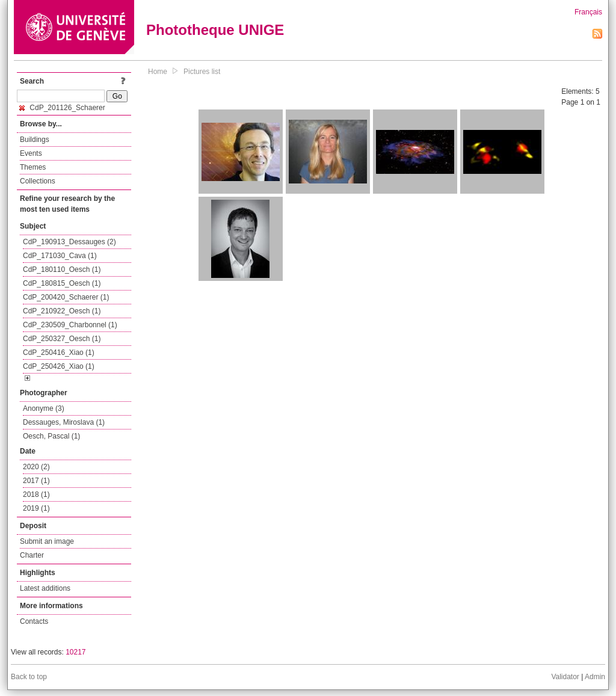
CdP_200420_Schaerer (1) (66, 297)
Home (158, 72)
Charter (32, 555)
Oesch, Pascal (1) (51, 436)
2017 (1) (36, 481)
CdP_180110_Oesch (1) (62, 269)
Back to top (29, 677)
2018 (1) (36, 494)
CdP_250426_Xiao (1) (59, 366)
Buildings (35, 140)
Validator (565, 677)
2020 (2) (36, 467)
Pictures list (202, 72)
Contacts (34, 621)
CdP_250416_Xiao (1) (59, 353)
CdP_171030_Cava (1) (60, 256)
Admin (595, 677)
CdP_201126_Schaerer (62, 108)
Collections (38, 181)
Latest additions (45, 588)
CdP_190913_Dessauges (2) (69, 242)
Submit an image (47, 541)
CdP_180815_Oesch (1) (62, 283)
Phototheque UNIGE (215, 30)
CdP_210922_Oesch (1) (62, 311)
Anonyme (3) (44, 408)
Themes (33, 167)
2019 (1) (36, 508)
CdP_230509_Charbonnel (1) (70, 325)
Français (588, 12)
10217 (75, 652)
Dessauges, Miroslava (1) (64, 422)
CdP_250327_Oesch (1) (62, 339)
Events (31, 153)
